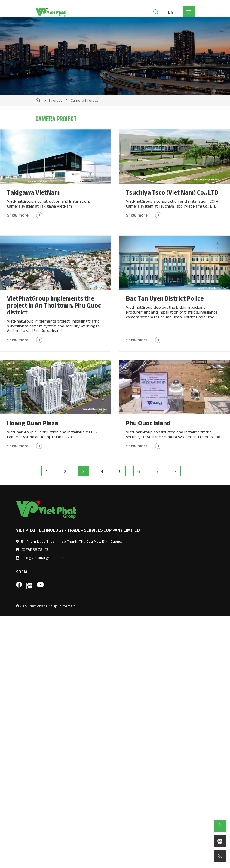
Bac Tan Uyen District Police (165, 298)
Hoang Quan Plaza (33, 423)
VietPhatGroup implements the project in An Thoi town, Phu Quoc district (54, 305)
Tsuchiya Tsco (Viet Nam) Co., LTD (172, 192)
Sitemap (68, 606)
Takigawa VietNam (33, 192)
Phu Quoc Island (148, 423)
